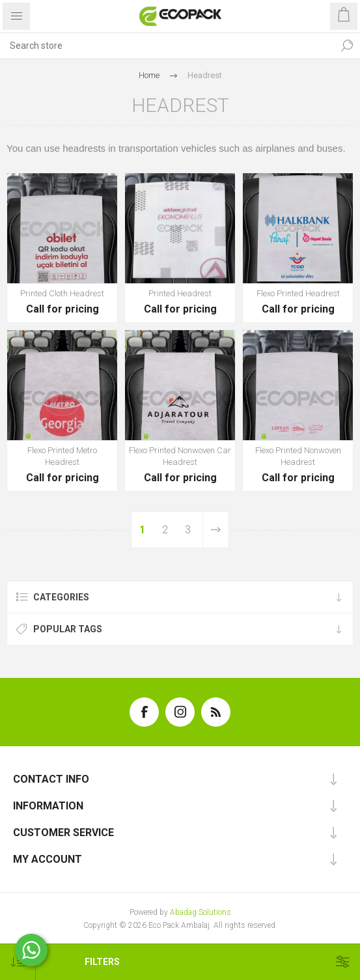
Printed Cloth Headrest (62, 293)
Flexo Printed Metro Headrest (62, 455)
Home (149, 75)
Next (215, 529)
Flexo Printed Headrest (298, 293)
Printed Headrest (180, 293)
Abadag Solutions (201, 912)
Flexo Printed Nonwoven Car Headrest (180, 455)
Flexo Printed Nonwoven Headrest (298, 455)
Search (347, 46)
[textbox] (167, 46)
